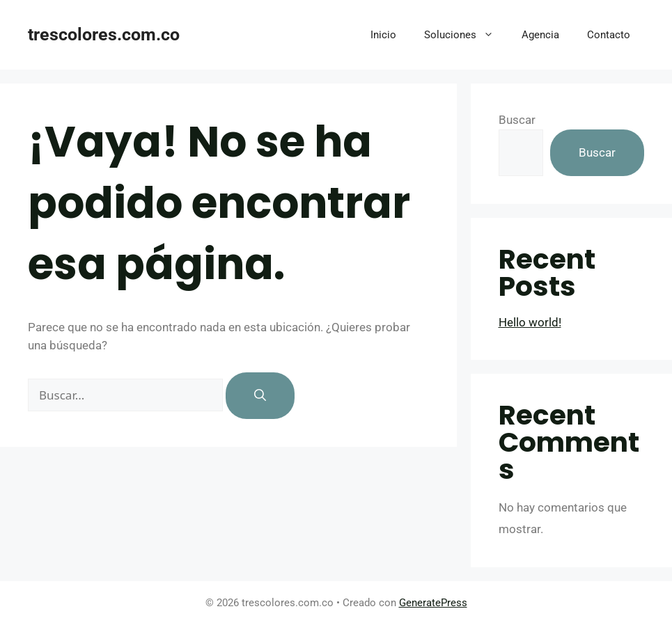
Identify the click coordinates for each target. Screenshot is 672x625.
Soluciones (466, 35)
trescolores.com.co (104, 34)
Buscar (517, 120)
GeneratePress (433, 603)
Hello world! (530, 322)
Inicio (383, 35)
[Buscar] (260, 396)
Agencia (540, 35)
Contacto (609, 35)
